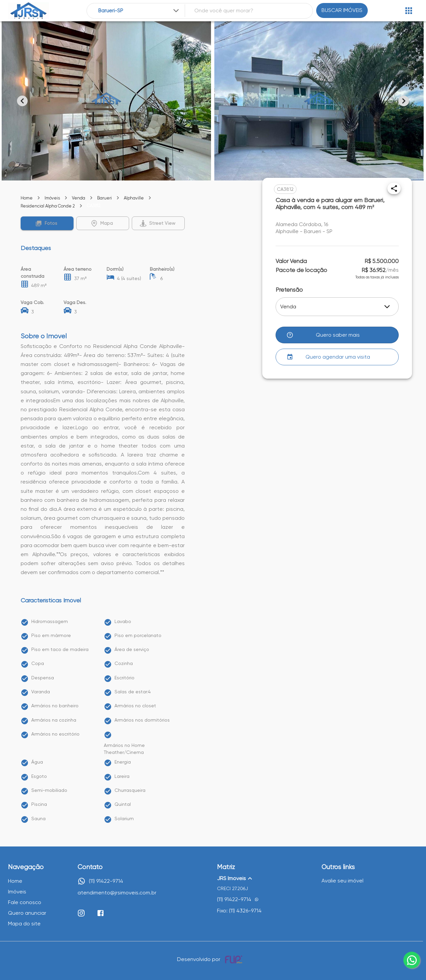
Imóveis (52, 198)
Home (27, 198)
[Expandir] (176, 11)
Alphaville (134, 198)
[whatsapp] (412, 960)
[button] (47, 223)
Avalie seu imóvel (342, 881)
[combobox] (139, 11)
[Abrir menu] (409, 11)
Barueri (105, 198)
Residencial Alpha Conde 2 (48, 206)
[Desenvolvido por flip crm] (235, 959)
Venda (79, 198)
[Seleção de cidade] (139, 11)
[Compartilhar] (394, 188)
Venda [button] (288, 307)
